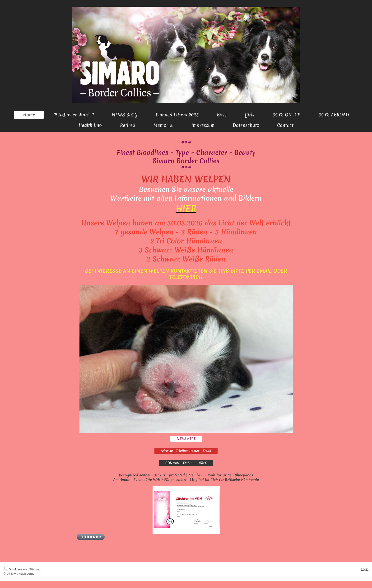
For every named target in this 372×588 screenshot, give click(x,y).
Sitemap (35, 569)
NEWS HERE (186, 439)
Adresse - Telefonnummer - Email (186, 451)
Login (365, 569)
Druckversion (16, 569)
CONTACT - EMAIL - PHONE (186, 463)
